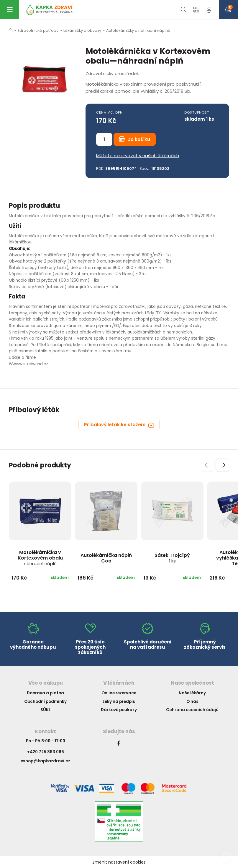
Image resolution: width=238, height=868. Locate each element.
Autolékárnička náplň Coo (106, 558)
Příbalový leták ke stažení (119, 425)
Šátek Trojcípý (172, 558)
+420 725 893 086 (46, 752)
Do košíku (134, 139)
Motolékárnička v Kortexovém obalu (40, 558)
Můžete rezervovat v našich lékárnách (138, 156)
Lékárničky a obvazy (82, 30)
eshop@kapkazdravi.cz (45, 761)
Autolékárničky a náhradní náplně (138, 30)
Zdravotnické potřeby (38, 30)
